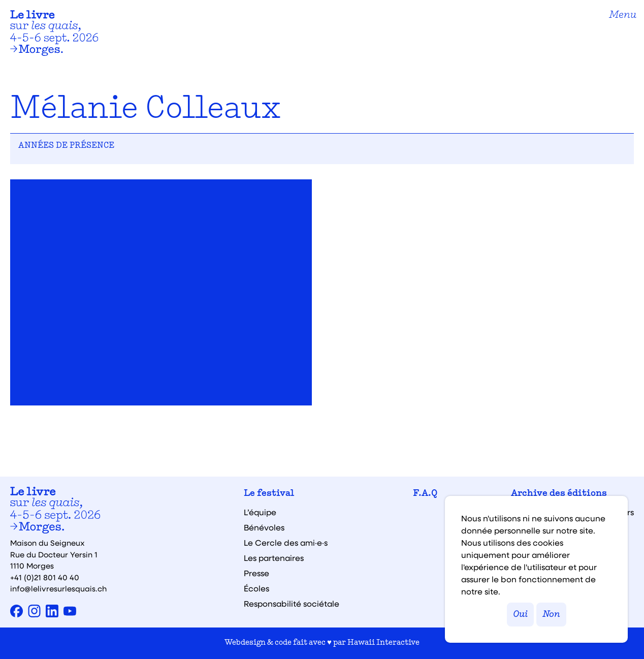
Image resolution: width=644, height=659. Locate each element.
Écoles (256, 588)
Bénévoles (264, 527)
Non (551, 615)
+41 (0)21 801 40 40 (45, 577)
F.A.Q (425, 494)
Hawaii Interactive (383, 643)
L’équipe (260, 512)
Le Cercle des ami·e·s (286, 543)
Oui (520, 615)
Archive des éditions (559, 494)
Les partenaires (274, 558)
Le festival (269, 494)
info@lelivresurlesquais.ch (58, 588)
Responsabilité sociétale (292, 604)
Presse (256, 573)
